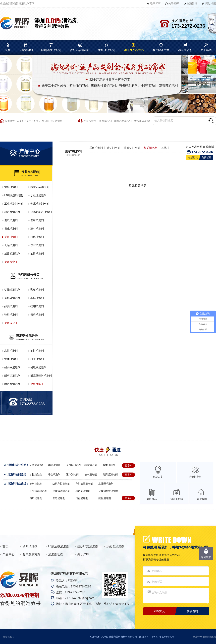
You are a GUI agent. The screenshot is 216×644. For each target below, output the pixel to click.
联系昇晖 (155, 4)
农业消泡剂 (37, 245)
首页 (7, 50)
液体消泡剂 (11, 359)
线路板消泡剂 (12, 254)
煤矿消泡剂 (56, 121)
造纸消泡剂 (11, 220)
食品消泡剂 (11, 245)
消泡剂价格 (177, 499)
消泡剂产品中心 (134, 50)
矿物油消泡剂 (12, 290)
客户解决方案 (161, 50)
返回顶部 (206, 557)
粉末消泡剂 (37, 359)
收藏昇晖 (192, 4)
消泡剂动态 (185, 50)
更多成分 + (11, 323)
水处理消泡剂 (107, 50)
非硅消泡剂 (37, 298)
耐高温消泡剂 (12, 367)
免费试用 (207, 157)
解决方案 (158, 477)
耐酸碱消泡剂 (38, 367)
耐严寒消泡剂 (12, 384)
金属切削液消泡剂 (41, 212)
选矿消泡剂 (113, 148)
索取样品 (152, 499)
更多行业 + (11, 262)
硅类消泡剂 (11, 315)
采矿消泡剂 (42, 121)
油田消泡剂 (37, 254)
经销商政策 (210, 637)
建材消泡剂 (37, 229)
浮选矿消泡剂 (132, 148)
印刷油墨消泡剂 (51, 50)
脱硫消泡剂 (37, 237)
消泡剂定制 (195, 477)
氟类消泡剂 (37, 315)
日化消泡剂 (11, 229)
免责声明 (198, 637)
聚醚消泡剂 (37, 290)
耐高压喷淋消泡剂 (41, 376)
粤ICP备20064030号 (164, 637)
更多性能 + (37, 384)
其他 (164, 148)
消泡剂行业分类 (17, 484)
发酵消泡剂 (37, 220)
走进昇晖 (202, 499)
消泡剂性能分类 (17, 474)
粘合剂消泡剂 (12, 212)
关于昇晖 (174, 4)
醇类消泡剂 (11, 306)
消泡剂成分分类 (17, 465)
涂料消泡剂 (26, 50)
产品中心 (29, 121)
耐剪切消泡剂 (12, 376)
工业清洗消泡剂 (14, 204)
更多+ (128, 465)
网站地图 (211, 4)
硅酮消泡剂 (37, 306)
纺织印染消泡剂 (80, 50)
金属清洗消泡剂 (40, 204)
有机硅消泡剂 (12, 298)
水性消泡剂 (11, 351)
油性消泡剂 (37, 351)
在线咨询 (193, 157)
